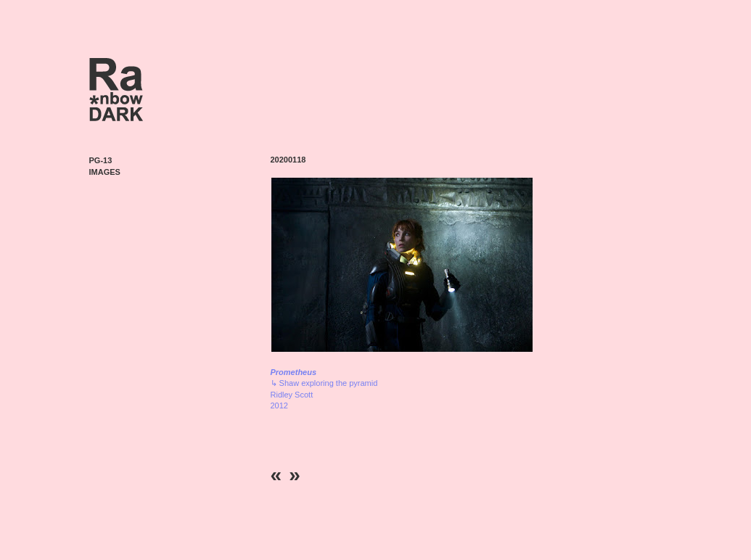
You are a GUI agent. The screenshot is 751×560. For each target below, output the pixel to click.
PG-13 (101, 160)
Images (105, 172)
